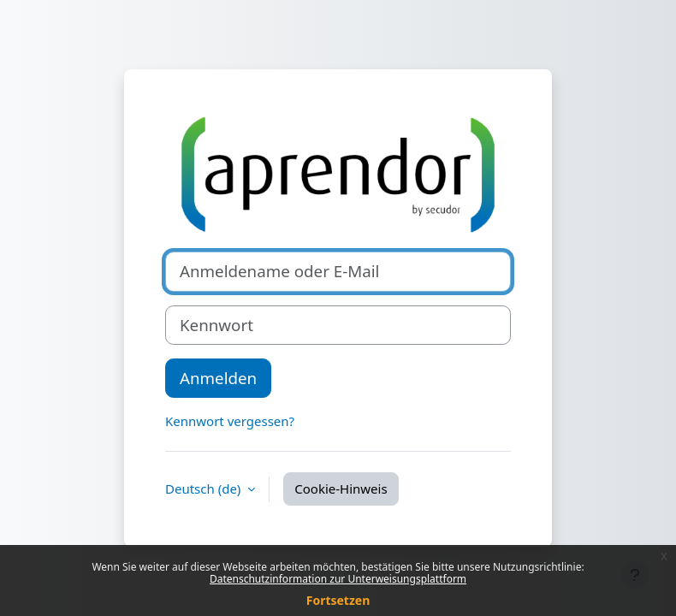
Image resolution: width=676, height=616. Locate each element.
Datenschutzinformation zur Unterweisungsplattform (338, 579)
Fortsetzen (338, 600)
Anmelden (218, 378)
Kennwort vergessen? (230, 421)
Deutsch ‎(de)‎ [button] (205, 489)
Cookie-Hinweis (341, 489)
